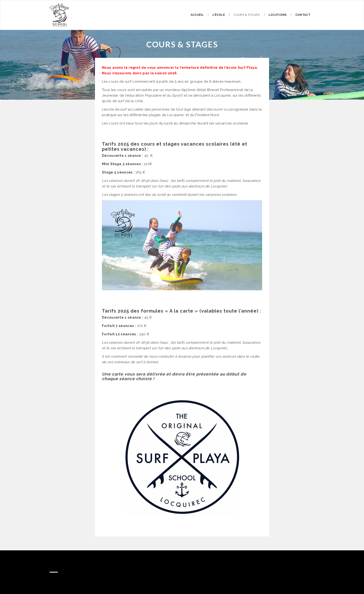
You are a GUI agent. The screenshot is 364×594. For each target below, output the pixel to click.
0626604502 (65, 584)
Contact (303, 15)
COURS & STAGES (247, 15)
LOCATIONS (278, 15)
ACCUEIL (197, 15)
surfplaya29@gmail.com (75, 579)
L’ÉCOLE (219, 15)
